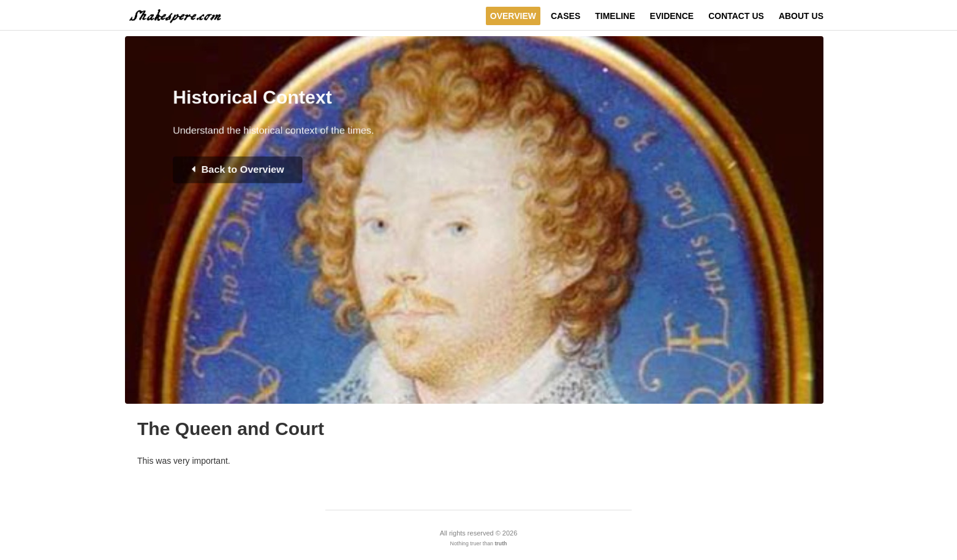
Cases (565, 16)
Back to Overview (228, 179)
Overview (513, 16)
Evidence (672, 16)
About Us (801, 16)
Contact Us (736, 16)
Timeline (615, 16)
